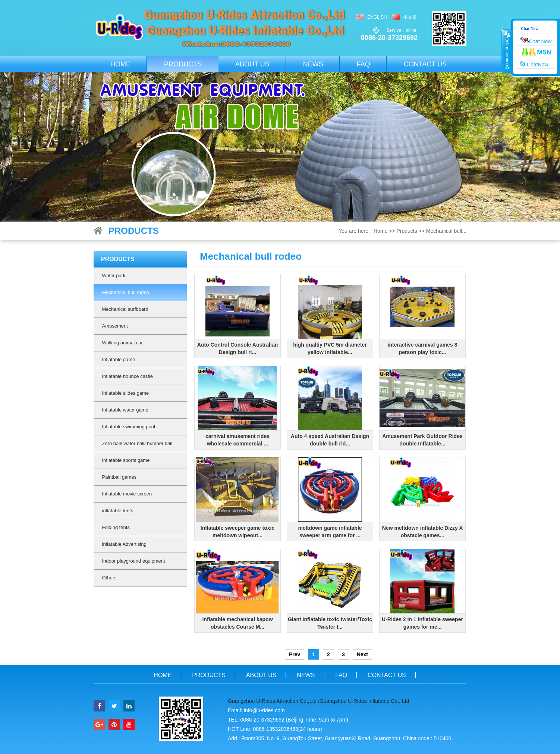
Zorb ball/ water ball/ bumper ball (137, 443)
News (313, 64)
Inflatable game (119, 359)
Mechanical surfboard (125, 309)
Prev (295, 654)
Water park (114, 276)
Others (109, 578)
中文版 (410, 17)
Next (362, 654)
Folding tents (116, 527)
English (377, 17)
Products (183, 64)
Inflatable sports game (126, 460)
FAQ (364, 64)
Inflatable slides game (126, 393)
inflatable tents (118, 511)
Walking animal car (122, 343)
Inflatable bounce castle (128, 376)
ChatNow (534, 64)
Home (120, 64)
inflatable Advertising (124, 544)
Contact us (425, 64)
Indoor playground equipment (134, 561)
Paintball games (119, 477)
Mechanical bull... (446, 231)
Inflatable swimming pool (129, 427)
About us (252, 64)
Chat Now (536, 41)
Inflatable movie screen (127, 494)
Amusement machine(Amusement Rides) (135, 329)
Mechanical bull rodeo (126, 292)
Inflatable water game (125, 410)
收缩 (507, 51)
